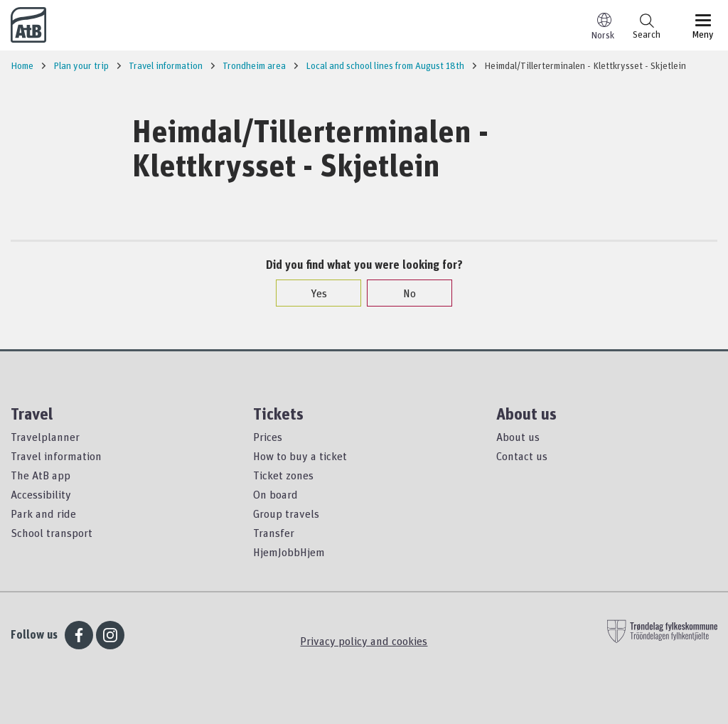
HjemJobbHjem (289, 552)
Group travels (286, 513)
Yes (312, 293)
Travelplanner (45, 437)
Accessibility (41, 494)
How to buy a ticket (300, 456)
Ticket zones (283, 475)
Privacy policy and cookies (364, 641)
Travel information (56, 456)
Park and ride (43, 513)
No (402, 293)
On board (275, 494)
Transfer (274, 533)
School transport (52, 533)
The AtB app (41, 475)
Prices (268, 437)
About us (518, 437)
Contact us (522, 456)
